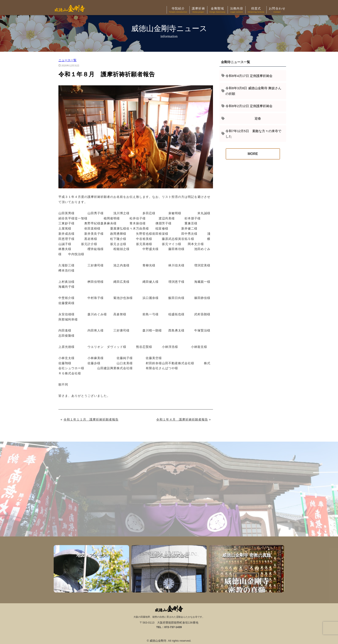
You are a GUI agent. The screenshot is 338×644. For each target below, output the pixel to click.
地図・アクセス (91, 569)
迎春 (243, 118)
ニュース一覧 (67, 60)
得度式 (256, 10)
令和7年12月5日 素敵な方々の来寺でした (253, 134)
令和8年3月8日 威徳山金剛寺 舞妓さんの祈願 (253, 91)
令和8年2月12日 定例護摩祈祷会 (249, 106)
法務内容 (237, 10)
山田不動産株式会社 (169, 569)
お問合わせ (277, 10)
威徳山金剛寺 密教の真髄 (247, 569)
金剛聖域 (217, 10)
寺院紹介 (178, 10)
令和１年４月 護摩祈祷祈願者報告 (182, 419)
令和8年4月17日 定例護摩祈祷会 (249, 76)
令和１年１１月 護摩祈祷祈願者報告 (91, 419)
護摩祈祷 (199, 10)
